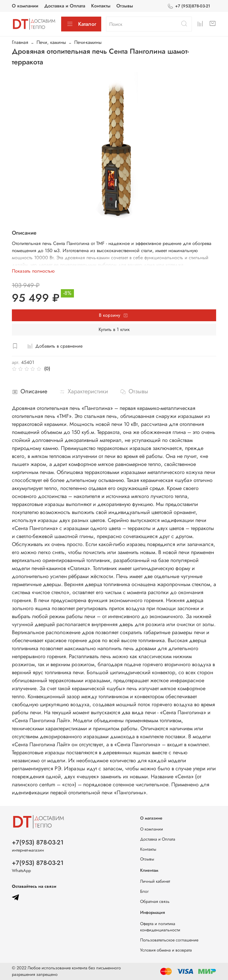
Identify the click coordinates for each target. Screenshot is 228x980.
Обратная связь (155, 901)
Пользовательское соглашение (169, 940)
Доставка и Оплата (65, 6)
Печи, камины (51, 42)
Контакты (101, 6)
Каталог (81, 24)
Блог (144, 891)
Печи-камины (88, 42)
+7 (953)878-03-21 (189, 6)
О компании (25, 6)
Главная (20, 42)
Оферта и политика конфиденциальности (160, 927)
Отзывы (125, 6)
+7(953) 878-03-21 (38, 842)
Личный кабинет (155, 881)
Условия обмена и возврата (166, 950)
